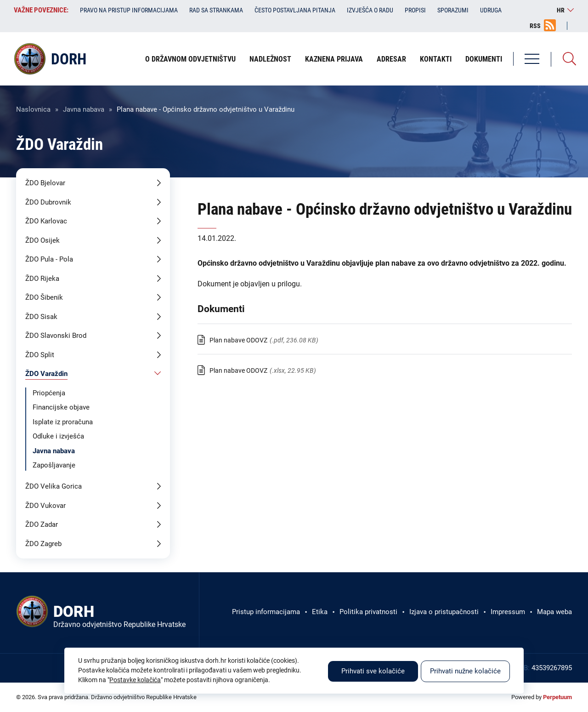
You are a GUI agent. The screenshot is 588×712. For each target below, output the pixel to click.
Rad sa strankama (216, 10)
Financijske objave (61, 407)
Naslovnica (33, 109)
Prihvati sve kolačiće (373, 671)
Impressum (508, 612)
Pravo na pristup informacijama (129, 10)
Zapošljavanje (54, 465)
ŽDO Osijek (42, 240)
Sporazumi (453, 10)
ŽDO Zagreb (43, 544)
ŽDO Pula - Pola (49, 259)
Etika (320, 612)
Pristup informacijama (266, 612)
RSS (535, 26)
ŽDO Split (40, 355)
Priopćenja (49, 393)
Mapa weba (554, 612)
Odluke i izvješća (58, 436)
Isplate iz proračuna (63, 422)
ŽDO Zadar (42, 524)
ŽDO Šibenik (44, 297)
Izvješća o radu (370, 10)
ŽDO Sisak (41, 317)
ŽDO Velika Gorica (54, 486)
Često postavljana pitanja (295, 10)
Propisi (415, 10)
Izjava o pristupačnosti (444, 612)
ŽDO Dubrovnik (48, 202)
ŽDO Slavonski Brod (56, 336)
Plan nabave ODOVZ (238, 340)
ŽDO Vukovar (45, 506)
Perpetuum (557, 697)
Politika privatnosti (368, 612)
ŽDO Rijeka (42, 279)
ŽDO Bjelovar (45, 183)
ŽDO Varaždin (46, 374)
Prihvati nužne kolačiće (465, 671)
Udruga (491, 10)
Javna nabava (84, 109)
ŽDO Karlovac (46, 221)
